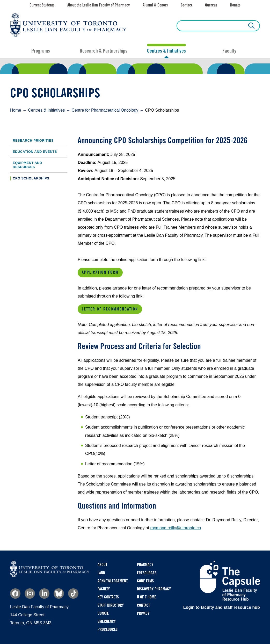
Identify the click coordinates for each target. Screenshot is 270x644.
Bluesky (59, 594)
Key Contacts (108, 597)
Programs (41, 51)
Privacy (143, 613)
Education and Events (35, 152)
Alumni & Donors (155, 5)
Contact (186, 5)
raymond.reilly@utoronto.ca (176, 528)
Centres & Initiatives (166, 51)
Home (16, 110)
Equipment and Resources (27, 165)
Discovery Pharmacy (154, 589)
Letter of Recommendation (110, 309)
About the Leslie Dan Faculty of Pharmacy (98, 5)
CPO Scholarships (31, 178)
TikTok (73, 594)
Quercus (211, 5)
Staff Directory (111, 605)
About (102, 565)
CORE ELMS (145, 581)
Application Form (100, 272)
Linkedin (44, 594)
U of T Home (147, 597)
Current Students (42, 5)
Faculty (229, 51)
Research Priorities (33, 140)
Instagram (30, 594)
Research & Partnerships (104, 51)
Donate (235, 5)
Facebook (15, 594)
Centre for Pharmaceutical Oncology (105, 110)
